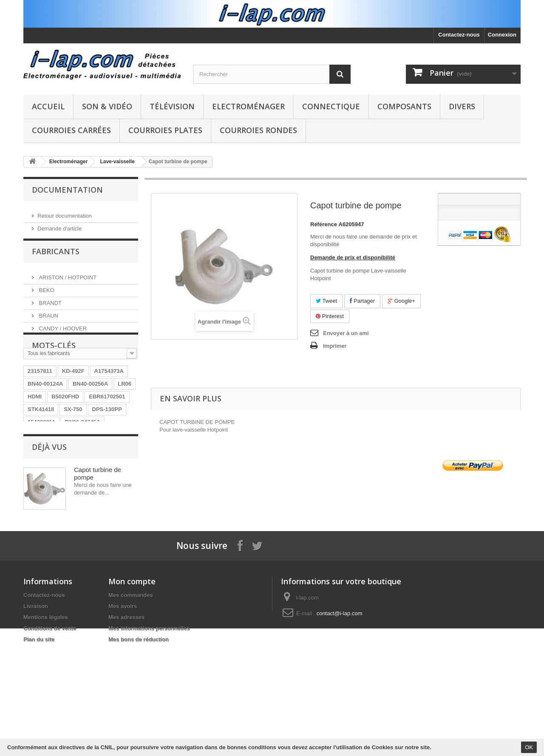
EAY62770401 (89, 490)
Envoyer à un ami (346, 333)
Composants (404, 106)
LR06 (125, 426)
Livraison (36, 707)
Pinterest (330, 316)
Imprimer (335, 346)
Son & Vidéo (107, 106)
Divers (462, 106)
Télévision (172, 106)
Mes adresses (126, 718)
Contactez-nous (459, 35)
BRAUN (48, 318)
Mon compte (132, 682)
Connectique (331, 106)
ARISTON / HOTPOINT (67, 280)
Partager (362, 301)
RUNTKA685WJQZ (99, 477)
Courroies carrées (71, 130)
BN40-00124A (45, 426)
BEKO (46, 293)
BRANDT (50, 306)
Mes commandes (131, 696)
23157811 (40, 413)
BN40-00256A (90, 426)
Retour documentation (65, 212)
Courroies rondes (258, 130)
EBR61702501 (107, 439)
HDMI (35, 439)
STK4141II (41, 451)
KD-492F (73, 413)
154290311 (41, 464)
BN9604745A (44, 490)
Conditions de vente (50, 729)
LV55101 (39, 502)
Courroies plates (165, 130)
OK (529, 747)
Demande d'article (59, 225)
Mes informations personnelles (149, 729)
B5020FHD (65, 439)
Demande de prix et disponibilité (353, 257)
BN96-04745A (83, 464)
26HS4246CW (77, 502)
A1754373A (109, 413)
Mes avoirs (123, 707)
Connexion (502, 35)
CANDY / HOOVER (62, 331)
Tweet (326, 301)
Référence (324, 224)
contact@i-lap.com (340, 715)
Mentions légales (46, 718)
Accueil (48, 106)
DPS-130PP (107, 451)
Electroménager (248, 106)
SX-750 (73, 451)
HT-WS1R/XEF (46, 477)
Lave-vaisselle (117, 162)
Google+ (401, 301)
